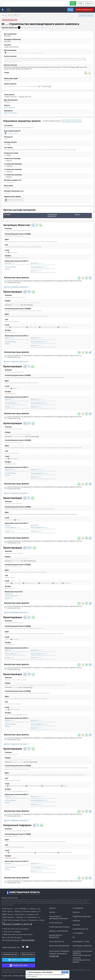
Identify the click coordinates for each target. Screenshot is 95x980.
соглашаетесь (47, 975)
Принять (65, 972)
